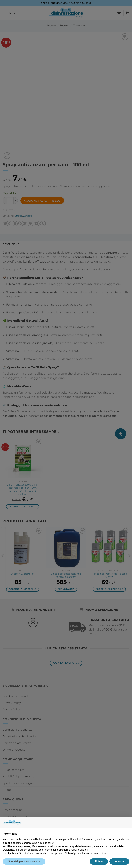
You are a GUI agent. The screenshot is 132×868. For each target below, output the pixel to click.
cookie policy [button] (47, 843)
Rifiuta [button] (99, 861)
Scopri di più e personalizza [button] (24, 861)
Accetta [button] (119, 861)
